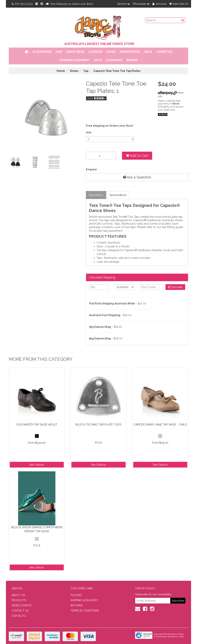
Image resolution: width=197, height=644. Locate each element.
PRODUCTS (19, 600)
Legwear (95, 52)
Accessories (42, 52)
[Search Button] (183, 20)
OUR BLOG (19, 616)
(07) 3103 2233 (22, 4)
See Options (37, 465)
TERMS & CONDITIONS (85, 611)
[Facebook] (37, 4)
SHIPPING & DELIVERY (84, 600)
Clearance (114, 60)
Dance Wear (75, 52)
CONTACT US (20, 611)
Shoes (111, 52)
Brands (132, 60)
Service (124, 4)
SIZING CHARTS (22, 605)
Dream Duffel (130, 52)
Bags (148, 52)
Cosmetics (164, 52)
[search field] (163, 20)
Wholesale (141, 4)
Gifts (98, 60)
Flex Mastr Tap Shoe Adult (37, 425)
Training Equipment (74, 60)
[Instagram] (42, 4)
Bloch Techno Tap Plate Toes (98, 425)
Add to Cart (137, 156)
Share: (96, 98)
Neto (182, 637)
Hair (59, 52)
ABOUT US (18, 595)
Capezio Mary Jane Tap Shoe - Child (160, 425)
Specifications (118, 195)
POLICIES (76, 595)
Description (96, 195)
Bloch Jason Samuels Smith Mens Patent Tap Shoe (37, 529)
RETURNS (76, 605)
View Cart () (179, 4)
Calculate (175, 287)
